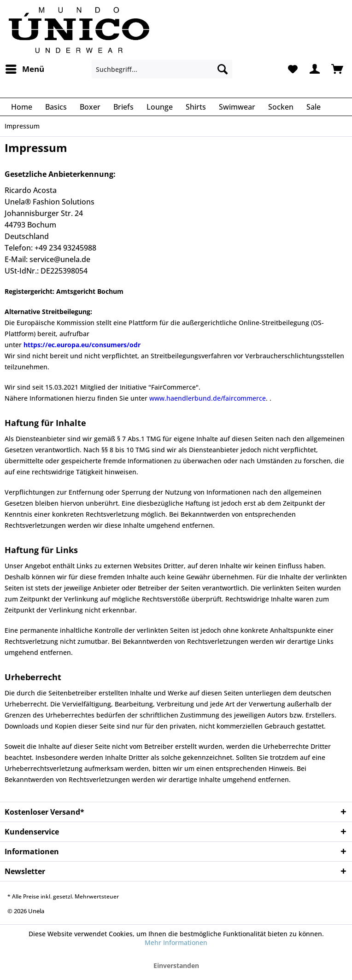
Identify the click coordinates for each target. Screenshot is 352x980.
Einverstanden (176, 965)
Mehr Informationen (176, 942)
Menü (25, 68)
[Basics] (56, 107)
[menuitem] (24, 69)
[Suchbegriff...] (162, 69)
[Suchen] (223, 69)
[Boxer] (90, 107)
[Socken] (281, 107)
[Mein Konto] (315, 69)
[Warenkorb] (337, 69)
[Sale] (314, 107)
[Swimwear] (237, 107)
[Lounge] (160, 107)
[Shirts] (196, 107)
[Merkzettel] (292, 69)
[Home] (22, 107)
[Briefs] (123, 107)
